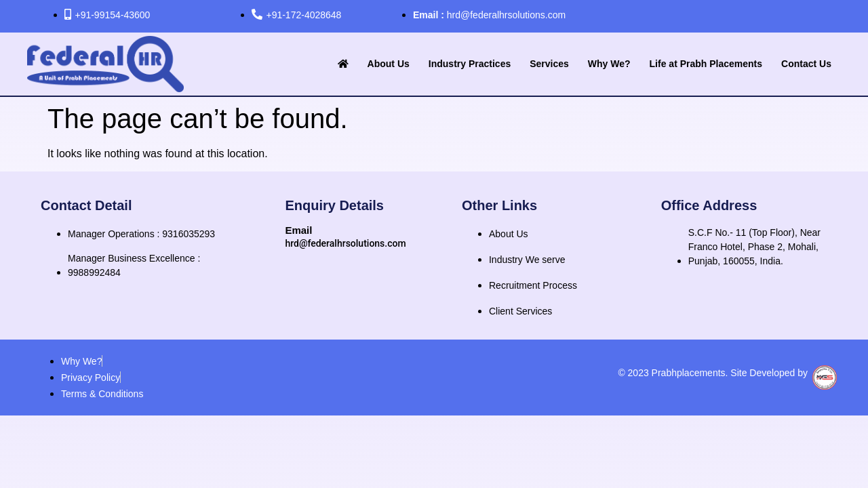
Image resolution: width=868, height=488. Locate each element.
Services (549, 64)
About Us (389, 64)
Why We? (609, 64)
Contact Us (806, 64)
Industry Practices (470, 64)
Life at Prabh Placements (706, 64)
